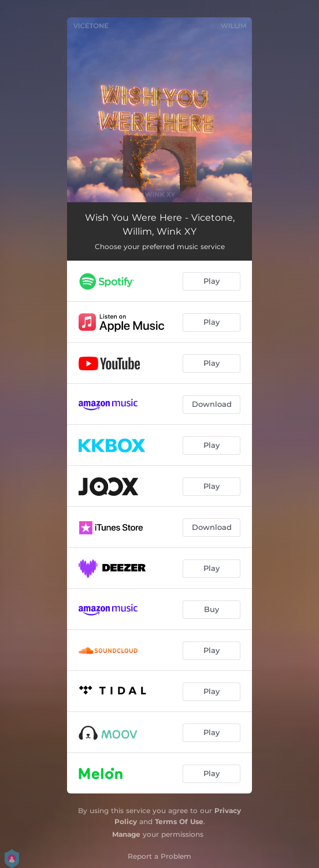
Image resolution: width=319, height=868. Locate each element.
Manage (126, 834)
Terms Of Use (179, 821)
